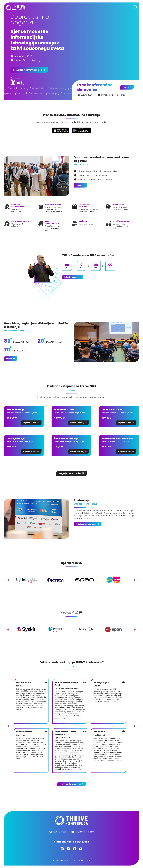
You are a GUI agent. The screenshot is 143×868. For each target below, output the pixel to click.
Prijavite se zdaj (71, 277)
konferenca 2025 (70, 784)
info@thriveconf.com (84, 832)
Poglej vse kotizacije (70, 473)
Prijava (126, 87)
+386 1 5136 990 (60, 832)
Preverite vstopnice (28, 70)
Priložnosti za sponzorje (86, 524)
